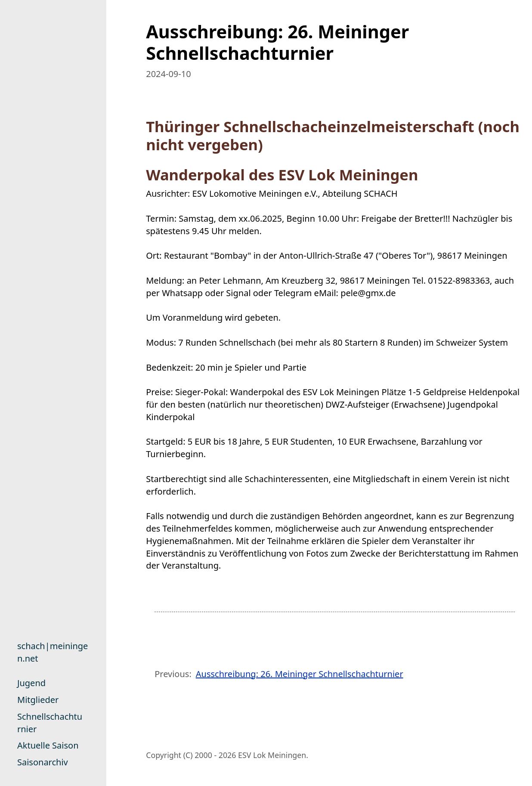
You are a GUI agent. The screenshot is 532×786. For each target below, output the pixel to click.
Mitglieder (38, 700)
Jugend (31, 683)
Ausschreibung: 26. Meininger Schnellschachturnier (300, 674)
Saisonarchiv (43, 762)
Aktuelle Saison (48, 745)
